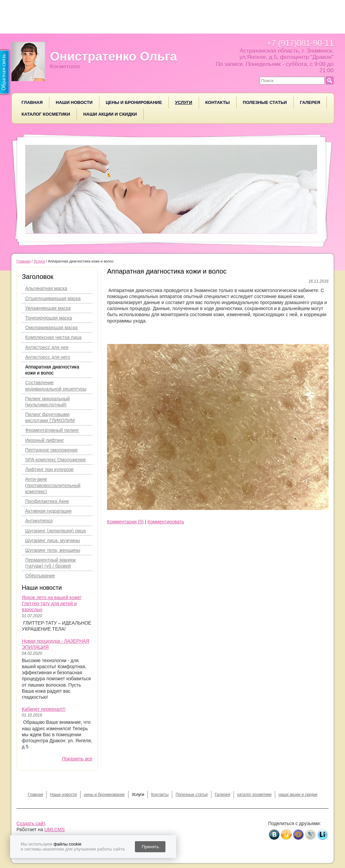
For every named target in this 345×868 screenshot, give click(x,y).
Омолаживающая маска (51, 328)
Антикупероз (39, 521)
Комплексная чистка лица (53, 337)
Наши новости (74, 102)
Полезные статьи (265, 102)
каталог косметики (46, 114)
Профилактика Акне (47, 501)
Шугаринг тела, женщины (53, 550)
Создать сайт (31, 823)
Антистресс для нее (47, 347)
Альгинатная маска (46, 288)
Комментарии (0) (125, 522)
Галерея (310, 102)
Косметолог (65, 67)
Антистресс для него (48, 357)
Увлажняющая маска (48, 308)
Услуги (184, 102)
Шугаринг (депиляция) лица (55, 531)
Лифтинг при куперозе (49, 469)
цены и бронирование (134, 102)
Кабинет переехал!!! (44, 709)
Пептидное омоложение (51, 450)
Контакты (218, 102)
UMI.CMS (55, 829)
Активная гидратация (48, 511)
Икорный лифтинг (45, 440)
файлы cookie (67, 844)
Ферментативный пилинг (52, 430)
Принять (150, 847)
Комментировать (166, 522)
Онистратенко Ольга (113, 56)
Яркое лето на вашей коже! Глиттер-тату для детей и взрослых (52, 603)
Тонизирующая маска (49, 318)
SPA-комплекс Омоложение (55, 460)
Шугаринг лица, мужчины (53, 540)
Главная (32, 102)
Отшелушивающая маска (53, 298)
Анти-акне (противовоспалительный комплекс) (53, 485)
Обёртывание (40, 576)
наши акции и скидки (110, 114)
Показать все (77, 759)
